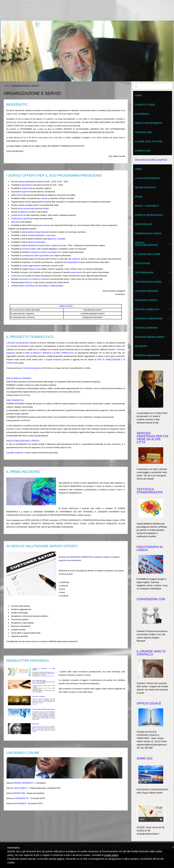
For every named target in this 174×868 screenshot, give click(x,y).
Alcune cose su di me (149, 141)
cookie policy (111, 855)
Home (7, 86)
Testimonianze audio (153, 282)
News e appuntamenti (149, 123)
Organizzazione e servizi (151, 160)
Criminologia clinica (148, 233)
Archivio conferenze (153, 319)
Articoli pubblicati (153, 309)
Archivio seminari (146, 328)
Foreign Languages (153, 355)
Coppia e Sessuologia (149, 215)
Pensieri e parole (146, 300)
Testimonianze (153, 273)
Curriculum (143, 151)
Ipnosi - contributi (147, 206)
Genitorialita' (144, 224)
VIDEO (138, 169)
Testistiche (142, 263)
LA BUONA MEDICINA (146, 291)
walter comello (87, 9)
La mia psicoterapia (147, 178)
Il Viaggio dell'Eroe (148, 254)
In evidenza (142, 114)
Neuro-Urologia (145, 187)
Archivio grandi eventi (150, 337)
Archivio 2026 (143, 132)
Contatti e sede (145, 105)
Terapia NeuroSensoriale (153, 244)
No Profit (141, 346)
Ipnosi (139, 197)
